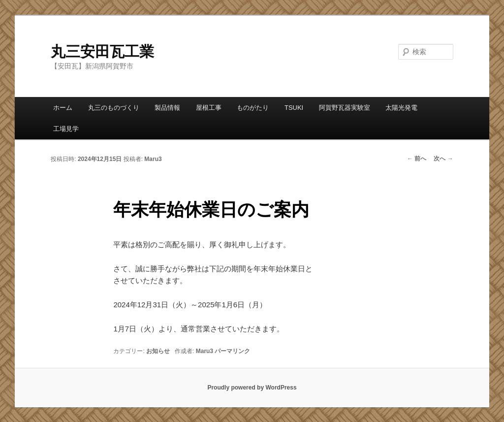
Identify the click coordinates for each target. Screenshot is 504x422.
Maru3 (153, 159)
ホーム (63, 108)
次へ (443, 159)
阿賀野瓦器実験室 (345, 108)
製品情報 (167, 108)
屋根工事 (209, 108)
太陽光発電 (401, 108)
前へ (417, 159)
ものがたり (253, 108)
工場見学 (66, 129)
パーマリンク (232, 351)
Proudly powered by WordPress (252, 388)
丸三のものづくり (114, 108)
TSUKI (294, 108)
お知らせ (158, 351)
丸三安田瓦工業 (102, 51)
